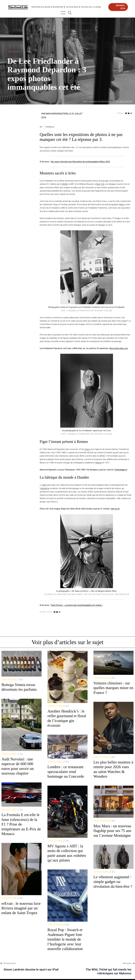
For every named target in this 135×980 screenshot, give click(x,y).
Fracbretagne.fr (121, 470)
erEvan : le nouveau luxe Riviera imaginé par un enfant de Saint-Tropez (21, 908)
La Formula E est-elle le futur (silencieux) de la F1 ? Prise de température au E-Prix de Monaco (21, 824)
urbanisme (45, 488)
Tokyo (87, 449)
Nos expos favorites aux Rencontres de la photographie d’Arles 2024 (80, 162)
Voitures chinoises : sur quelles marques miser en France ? (113, 688)
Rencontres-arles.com (119, 348)
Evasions (47, 7)
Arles (122, 205)
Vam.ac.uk (115, 509)
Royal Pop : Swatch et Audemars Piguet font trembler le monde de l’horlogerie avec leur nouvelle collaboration (65, 939)
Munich (99, 463)
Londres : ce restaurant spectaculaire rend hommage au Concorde (66, 772)
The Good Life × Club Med (91, 7)
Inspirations (58, 7)
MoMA (65, 184)
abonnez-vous (121, 7)
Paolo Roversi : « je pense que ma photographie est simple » (77, 605)
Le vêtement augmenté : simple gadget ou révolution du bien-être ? (113, 882)
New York (100, 184)
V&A (44, 485)
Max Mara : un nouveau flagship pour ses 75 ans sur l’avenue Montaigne (112, 831)
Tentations (36, 7)
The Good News (72, 7)
